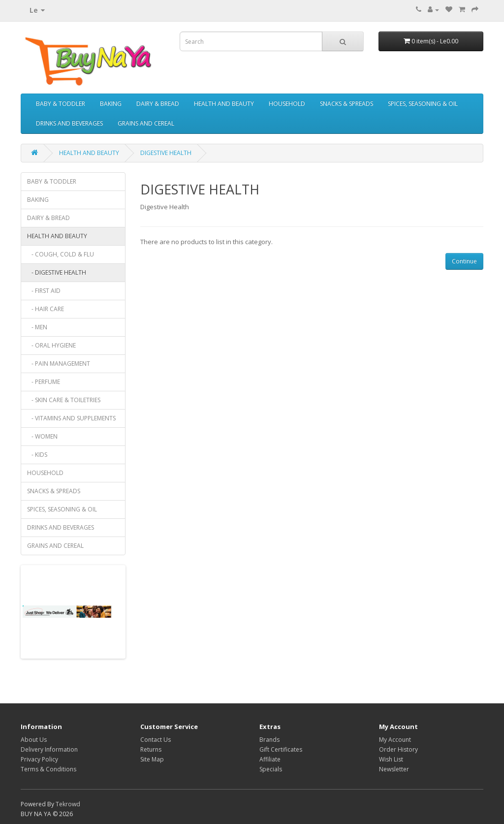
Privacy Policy (39, 759)
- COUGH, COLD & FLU (61, 254)
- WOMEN (42, 436)
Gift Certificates (281, 749)
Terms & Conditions (48, 769)
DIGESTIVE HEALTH (166, 153)
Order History (398, 749)
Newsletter (394, 769)
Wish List (391, 759)
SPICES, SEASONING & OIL (423, 104)
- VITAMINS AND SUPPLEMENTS (71, 418)
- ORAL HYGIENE (51, 345)
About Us (34, 740)
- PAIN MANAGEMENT (59, 364)
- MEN (37, 327)
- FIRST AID (44, 291)
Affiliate (270, 759)
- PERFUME (44, 382)
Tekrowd (68, 804)
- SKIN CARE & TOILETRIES (64, 400)
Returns (151, 749)
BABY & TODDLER (61, 104)
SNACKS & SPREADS (346, 104)
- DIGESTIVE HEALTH (57, 272)
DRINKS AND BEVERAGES (69, 123)
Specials (271, 769)
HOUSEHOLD (287, 104)
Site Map (152, 759)
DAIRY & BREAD (158, 104)
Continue (464, 261)
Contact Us (156, 740)
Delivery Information (49, 749)
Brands (269, 740)
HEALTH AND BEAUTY (224, 104)
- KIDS (37, 455)
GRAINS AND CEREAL (146, 123)
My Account (395, 740)
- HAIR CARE (46, 309)
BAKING (111, 104)
